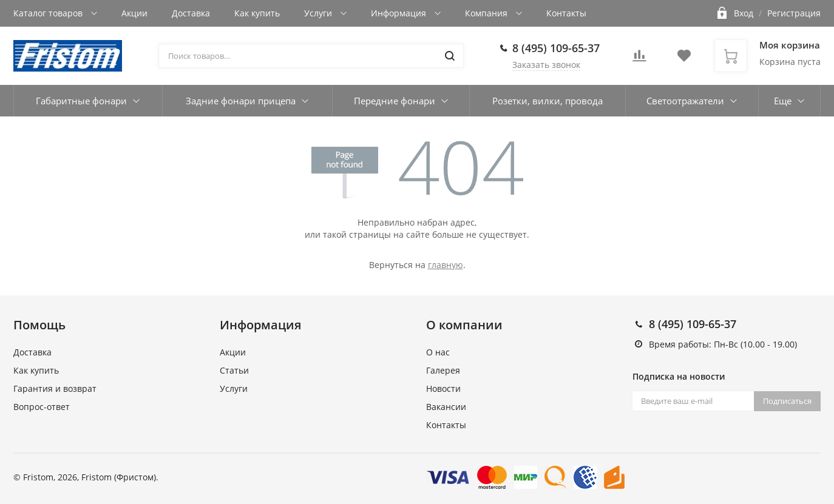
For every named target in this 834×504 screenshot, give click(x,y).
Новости (443, 388)
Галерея (443, 370)
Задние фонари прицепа (241, 101)
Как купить (257, 13)
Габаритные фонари (81, 101)
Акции (134, 13)
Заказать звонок (546, 65)
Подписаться (787, 401)
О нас (438, 352)
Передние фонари (395, 101)
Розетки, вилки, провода (548, 101)
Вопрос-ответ (42, 407)
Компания (487, 13)
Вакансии (446, 407)
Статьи (234, 370)
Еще (783, 101)
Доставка (191, 13)
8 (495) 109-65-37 (556, 48)
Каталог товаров (49, 13)
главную (446, 265)
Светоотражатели (685, 101)
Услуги (319, 13)
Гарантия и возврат (55, 388)
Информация (400, 13)
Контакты (566, 13)
